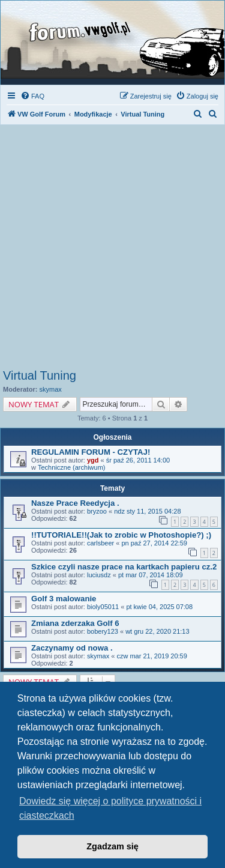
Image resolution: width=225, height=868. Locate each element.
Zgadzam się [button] (112, 846)
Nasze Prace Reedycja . (75, 503)
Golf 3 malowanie (64, 599)
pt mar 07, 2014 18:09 (151, 575)
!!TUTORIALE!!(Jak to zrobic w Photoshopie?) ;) (121, 535)
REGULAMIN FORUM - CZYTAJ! (91, 452)
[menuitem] (32, 96)
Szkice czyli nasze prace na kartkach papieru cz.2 (124, 567)
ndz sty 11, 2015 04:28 (147, 511)
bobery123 (103, 631)
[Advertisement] (112, 250)
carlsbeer (100, 543)
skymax (51, 389)
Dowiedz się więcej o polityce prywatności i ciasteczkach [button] (110, 808)
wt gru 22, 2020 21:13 (157, 631)
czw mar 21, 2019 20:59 (151, 656)
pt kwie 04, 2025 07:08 (159, 607)
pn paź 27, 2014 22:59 (154, 543)
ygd (93, 460)
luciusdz (99, 575)
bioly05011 (103, 607)
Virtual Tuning (40, 375)
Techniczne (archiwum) (71, 467)
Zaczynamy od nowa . (72, 648)
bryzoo (97, 511)
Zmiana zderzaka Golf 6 (75, 623)
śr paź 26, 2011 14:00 (138, 460)
